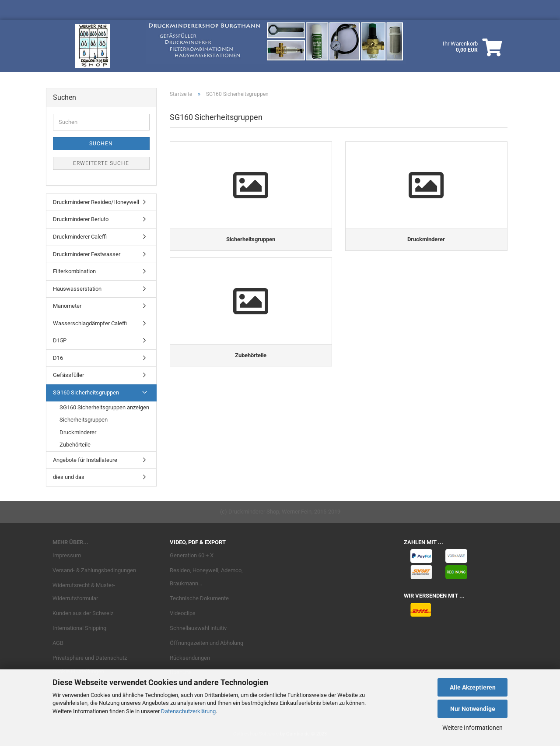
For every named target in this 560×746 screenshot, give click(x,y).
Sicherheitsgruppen (84, 420)
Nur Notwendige (473, 709)
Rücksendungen (190, 658)
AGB (58, 643)
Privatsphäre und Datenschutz (90, 658)
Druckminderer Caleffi (80, 237)
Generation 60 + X (192, 555)
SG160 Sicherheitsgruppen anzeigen (104, 407)
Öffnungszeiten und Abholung (206, 643)
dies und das (69, 477)
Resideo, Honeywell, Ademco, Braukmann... (206, 577)
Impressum (67, 555)
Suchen (101, 144)
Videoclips (183, 613)
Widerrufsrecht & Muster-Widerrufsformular (84, 592)
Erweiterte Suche (101, 163)
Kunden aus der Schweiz (83, 613)
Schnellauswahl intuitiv (198, 628)
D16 (58, 358)
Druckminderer (78, 432)
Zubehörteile (75, 445)
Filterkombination (74, 271)
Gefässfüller (68, 375)
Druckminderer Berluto (81, 219)
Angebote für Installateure (85, 460)
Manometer (67, 306)
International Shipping (79, 628)
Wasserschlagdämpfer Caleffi (90, 323)
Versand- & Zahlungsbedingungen (94, 570)
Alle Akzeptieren (473, 687)
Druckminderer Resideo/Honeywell (96, 202)
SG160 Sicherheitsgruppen (86, 392)
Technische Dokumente (199, 598)
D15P (60, 340)
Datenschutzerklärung (188, 711)
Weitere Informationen (472, 728)
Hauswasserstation (77, 289)
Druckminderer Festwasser (87, 254)
